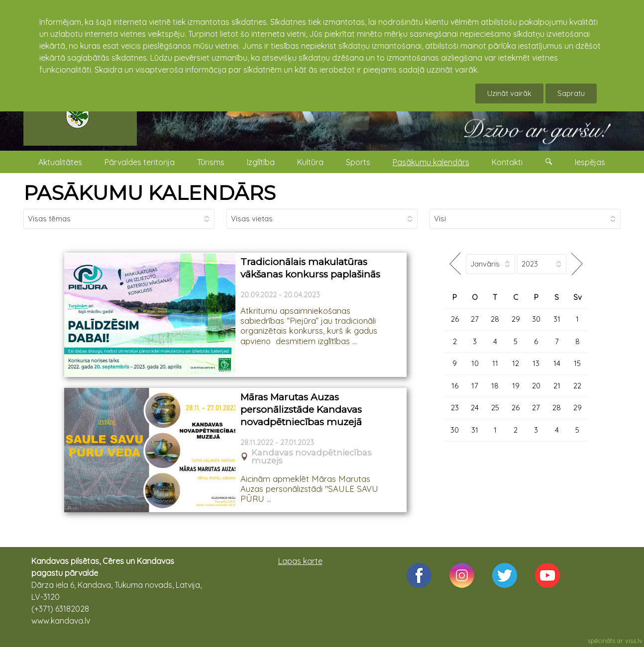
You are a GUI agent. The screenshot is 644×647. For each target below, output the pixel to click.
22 (577, 386)
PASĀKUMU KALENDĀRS (150, 193)
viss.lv (634, 641)
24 (475, 408)
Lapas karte (300, 561)
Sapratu (571, 93)
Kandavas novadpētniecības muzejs (312, 457)
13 (536, 363)
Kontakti (507, 162)
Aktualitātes (60, 162)
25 (495, 408)
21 (557, 386)
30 (536, 319)
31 (557, 319)
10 (475, 363)
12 (516, 363)
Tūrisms (211, 162)
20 (536, 386)
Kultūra (310, 162)
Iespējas (590, 162)
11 (495, 363)
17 (475, 386)
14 (557, 363)
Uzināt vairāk (509, 93)
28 (495, 319)
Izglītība (261, 162)
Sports (358, 162)
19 (516, 386)
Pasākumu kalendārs (431, 162)
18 (495, 386)
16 (455, 386)
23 (455, 408)
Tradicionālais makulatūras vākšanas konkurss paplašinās (310, 268)
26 (455, 319)
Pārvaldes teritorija (140, 162)
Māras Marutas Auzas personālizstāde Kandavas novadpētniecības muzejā (301, 409)
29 (516, 319)
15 (577, 363)
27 (475, 319)
